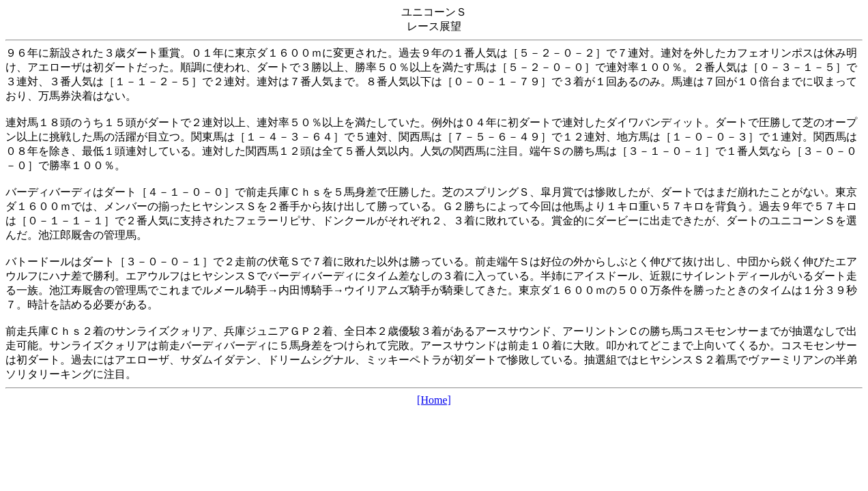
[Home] (434, 400)
